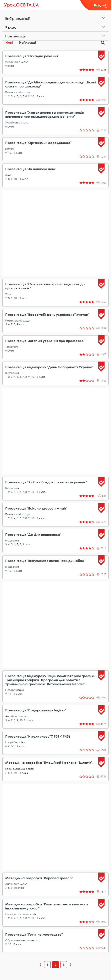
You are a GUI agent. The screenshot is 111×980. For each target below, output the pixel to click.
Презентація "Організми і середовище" (38, 143)
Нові (9, 42)
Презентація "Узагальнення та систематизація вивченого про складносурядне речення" (44, 114)
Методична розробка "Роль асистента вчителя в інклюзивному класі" (47, 906)
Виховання (12, 373)
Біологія (10, 149)
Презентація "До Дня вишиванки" (33, 534)
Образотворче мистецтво (22, 940)
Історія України (15, 742)
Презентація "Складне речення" (32, 56)
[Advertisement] (55, 233)
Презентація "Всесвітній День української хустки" (47, 314)
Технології (11, 347)
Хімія (8, 175)
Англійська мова (16, 716)
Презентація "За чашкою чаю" (31, 169)
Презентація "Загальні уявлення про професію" (45, 341)
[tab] (55, 18)
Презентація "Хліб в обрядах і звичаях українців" (46, 482)
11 (37, 96)
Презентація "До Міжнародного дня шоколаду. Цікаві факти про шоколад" (50, 84)
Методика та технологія (21, 914)
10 (33, 96)
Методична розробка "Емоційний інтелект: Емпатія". (49, 763)
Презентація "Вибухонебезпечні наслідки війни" (45, 561)
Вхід (101, 5)
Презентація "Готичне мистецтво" (34, 934)
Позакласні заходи (18, 92)
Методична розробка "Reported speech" (39, 878)
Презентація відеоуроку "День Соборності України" (49, 367)
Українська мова (17, 62)
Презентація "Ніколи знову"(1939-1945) (38, 736)
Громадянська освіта (19, 769)
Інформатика (15, 690)
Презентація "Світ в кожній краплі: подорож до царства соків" (45, 286)
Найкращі (28, 42)
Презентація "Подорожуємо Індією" (36, 710)
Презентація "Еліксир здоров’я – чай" (36, 508)
